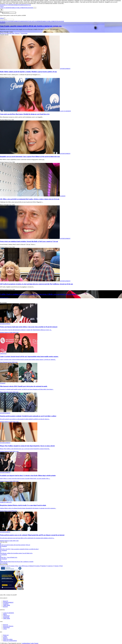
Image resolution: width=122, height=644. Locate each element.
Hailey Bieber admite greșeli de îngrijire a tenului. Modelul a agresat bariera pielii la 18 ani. (28, 72)
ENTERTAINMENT (14, 5)
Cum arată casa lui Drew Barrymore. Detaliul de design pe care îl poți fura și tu (25, 114)
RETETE (25, 8)
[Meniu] (36, 8)
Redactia (5, 638)
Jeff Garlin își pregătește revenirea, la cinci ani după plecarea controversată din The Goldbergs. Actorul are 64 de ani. (36, 284)
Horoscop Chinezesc (8, 626)
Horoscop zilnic (5, 33)
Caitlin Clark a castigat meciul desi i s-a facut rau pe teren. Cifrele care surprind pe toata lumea (38, 294)
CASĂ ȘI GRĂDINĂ (5, 8)
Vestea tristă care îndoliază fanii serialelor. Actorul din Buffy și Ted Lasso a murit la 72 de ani (29, 241)
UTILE (5, 629)
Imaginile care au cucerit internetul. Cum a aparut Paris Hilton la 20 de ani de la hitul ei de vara (30, 157)
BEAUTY (6, 5)
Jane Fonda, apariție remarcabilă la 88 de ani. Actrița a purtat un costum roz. (31, 26)
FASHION (22, 5)
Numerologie (24, 33)
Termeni (36, 643)
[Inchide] (2, 10)
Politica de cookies (8, 639)
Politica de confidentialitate (10, 641)
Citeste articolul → (5, 298)
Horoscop (6, 625)
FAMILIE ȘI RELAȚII (17, 8)
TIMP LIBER (7, 605)
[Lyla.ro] (2, 6)
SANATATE (30, 8)
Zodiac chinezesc (15, 33)
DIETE (5, 614)
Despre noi (6, 635)
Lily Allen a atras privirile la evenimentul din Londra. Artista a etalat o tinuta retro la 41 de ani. (30, 199)
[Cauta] (34, 8)
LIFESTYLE (28, 5)
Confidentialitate (26, 643)
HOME (2, 5)
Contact (5, 636)
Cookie (32, 643)
